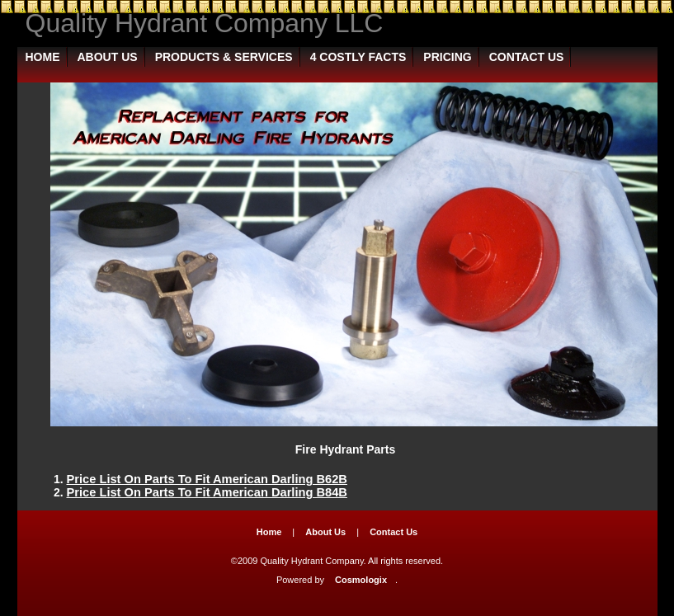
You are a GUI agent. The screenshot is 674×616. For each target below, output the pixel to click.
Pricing (447, 57)
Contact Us (527, 57)
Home (43, 57)
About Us (108, 57)
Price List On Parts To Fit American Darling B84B (207, 492)
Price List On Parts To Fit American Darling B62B (207, 479)
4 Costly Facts (358, 57)
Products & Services (224, 57)
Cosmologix (361, 580)
